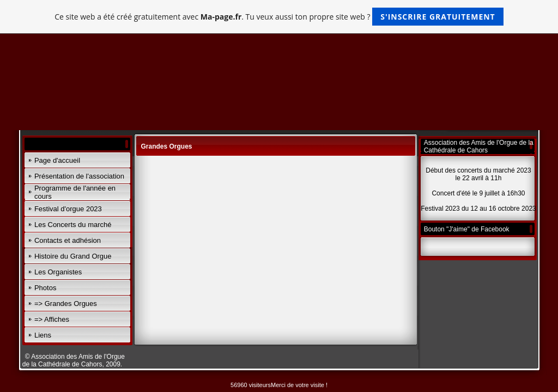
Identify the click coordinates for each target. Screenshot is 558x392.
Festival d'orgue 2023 (68, 209)
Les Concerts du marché (73, 225)
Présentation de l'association (79, 176)
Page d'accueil (57, 160)
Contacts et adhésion (68, 240)
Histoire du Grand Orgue (73, 256)
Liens (43, 335)
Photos (45, 288)
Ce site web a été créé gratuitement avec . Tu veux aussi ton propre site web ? (279, 17)
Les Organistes (58, 272)
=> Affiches (52, 319)
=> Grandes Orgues (66, 304)
